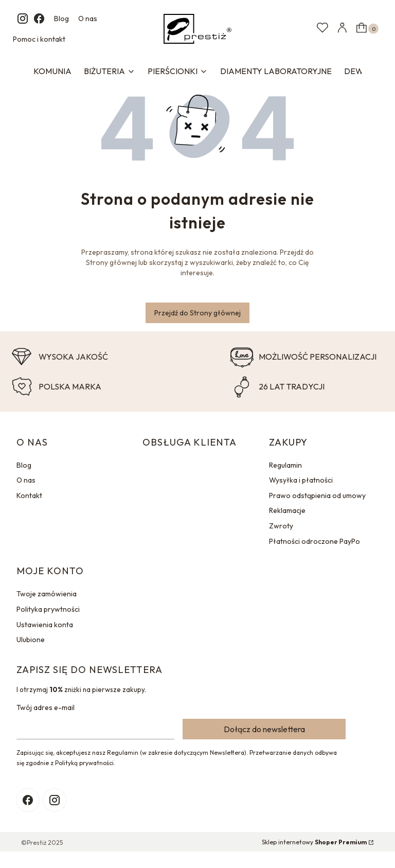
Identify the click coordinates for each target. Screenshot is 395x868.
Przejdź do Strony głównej (197, 313)
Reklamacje (287, 510)
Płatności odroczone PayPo (315, 541)
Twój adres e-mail (46, 707)
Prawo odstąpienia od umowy (317, 495)
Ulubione (31, 640)
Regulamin (285, 465)
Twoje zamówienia (47, 594)
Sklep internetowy (314, 842)
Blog (61, 19)
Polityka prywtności (48, 609)
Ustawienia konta (45, 625)
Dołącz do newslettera (264, 729)
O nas (88, 19)
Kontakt (29, 495)
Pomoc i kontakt (39, 39)
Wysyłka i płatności (301, 480)
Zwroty (281, 526)
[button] (366, 29)
